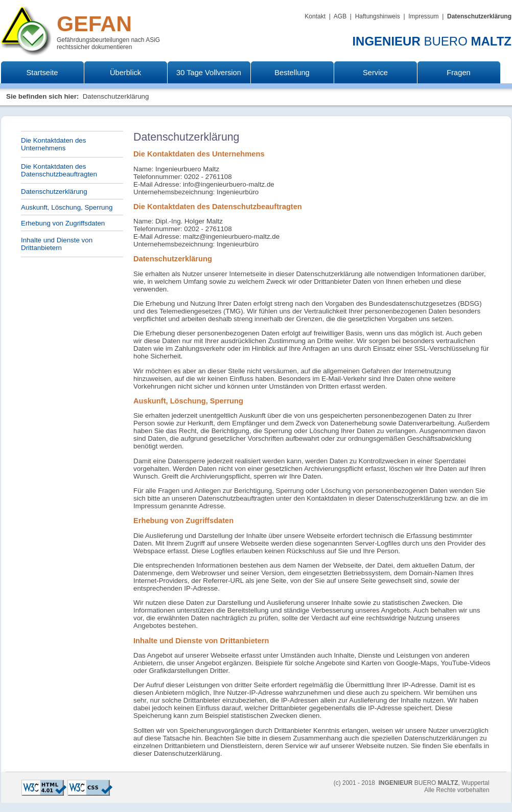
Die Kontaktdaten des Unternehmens (53, 144)
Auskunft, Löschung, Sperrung (67, 207)
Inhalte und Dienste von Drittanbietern (57, 244)
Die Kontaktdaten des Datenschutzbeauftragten (59, 170)
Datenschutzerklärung (54, 191)
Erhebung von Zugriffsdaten (63, 223)
